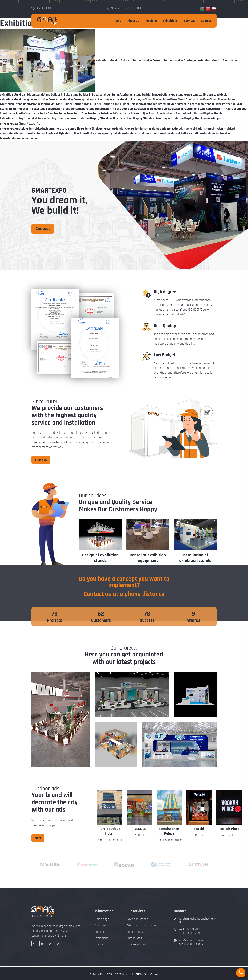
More (38, 838)
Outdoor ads (134, 938)
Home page (102, 919)
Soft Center (151, 974)
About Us (133, 21)
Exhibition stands (137, 919)
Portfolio (151, 21)
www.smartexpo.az (191, 944)
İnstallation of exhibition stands (195, 558)
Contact (206, 21)
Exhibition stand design (141, 925)
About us (100, 925)
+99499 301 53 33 (190, 933)
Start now (41, 460)
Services (189, 21)
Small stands (135, 932)
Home (117, 21)
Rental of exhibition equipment (148, 558)
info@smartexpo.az (191, 940)
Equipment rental (137, 944)
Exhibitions (170, 21)
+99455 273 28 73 (190, 929)
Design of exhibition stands (100, 558)
